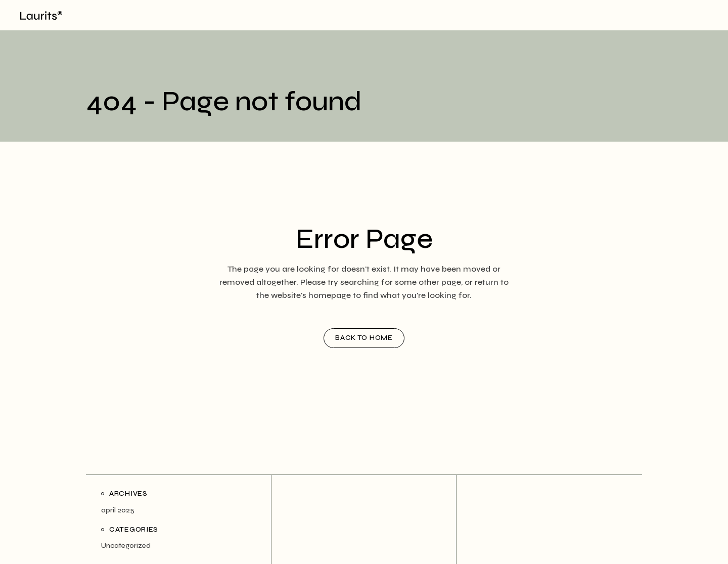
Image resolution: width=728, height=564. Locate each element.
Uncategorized (126, 546)
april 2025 (118, 510)
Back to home (364, 338)
